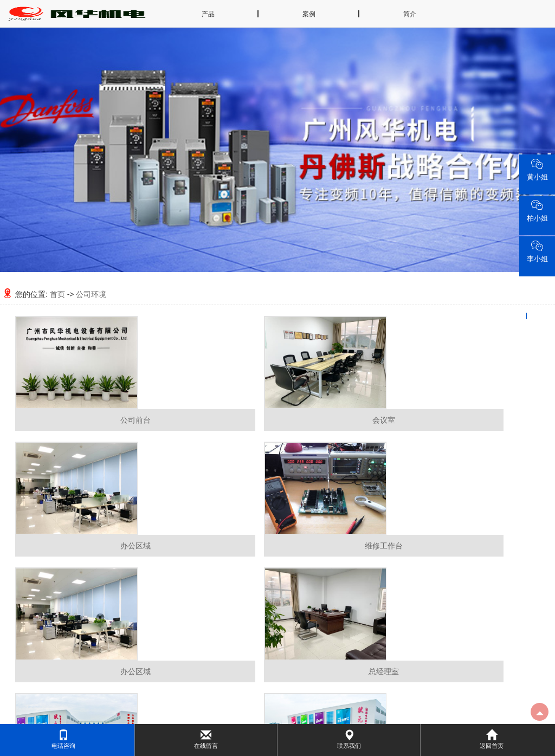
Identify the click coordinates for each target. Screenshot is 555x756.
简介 (410, 14)
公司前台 (135, 420)
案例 (309, 14)
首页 (57, 294)
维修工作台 (384, 546)
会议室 (384, 420)
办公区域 (135, 546)
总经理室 (384, 671)
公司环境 (91, 294)
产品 (208, 14)
